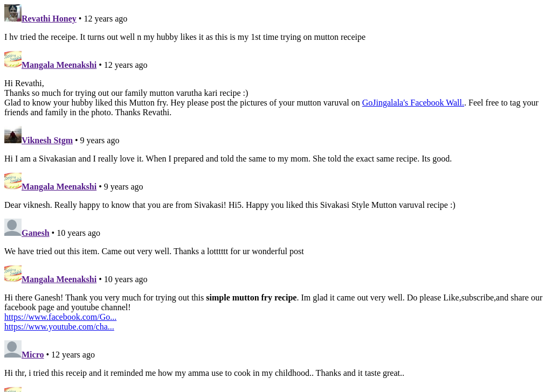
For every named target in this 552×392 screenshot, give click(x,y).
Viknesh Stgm (47, 140)
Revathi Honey (49, 19)
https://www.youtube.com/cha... (59, 327)
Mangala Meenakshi (59, 65)
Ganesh (36, 233)
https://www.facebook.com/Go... (60, 317)
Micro (33, 355)
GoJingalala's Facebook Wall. (413, 103)
